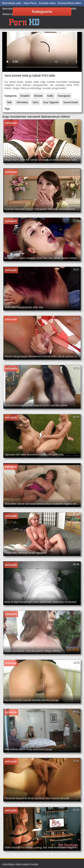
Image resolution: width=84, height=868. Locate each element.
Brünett (38, 96)
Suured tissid (71, 102)
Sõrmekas (22, 102)
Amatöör (25, 96)
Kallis (50, 96)
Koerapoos (64, 96)
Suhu (36, 102)
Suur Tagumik (51, 102)
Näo (9, 102)
